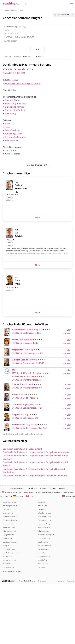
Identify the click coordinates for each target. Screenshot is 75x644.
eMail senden (11, 80)
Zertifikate (8, 57)
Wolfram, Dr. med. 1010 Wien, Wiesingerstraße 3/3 (27, 386)
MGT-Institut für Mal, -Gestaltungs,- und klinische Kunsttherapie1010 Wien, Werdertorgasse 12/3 (31, 375)
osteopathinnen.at (10, 542)
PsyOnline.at (8, 557)
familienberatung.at (10, 520)
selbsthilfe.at (43, 560)
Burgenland (17, 493)
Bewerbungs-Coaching (14, 104)
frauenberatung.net (45, 520)
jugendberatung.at (45, 524)
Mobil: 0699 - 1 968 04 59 (14, 73)
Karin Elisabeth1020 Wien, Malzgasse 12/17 (27, 341)
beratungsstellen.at (10, 506)
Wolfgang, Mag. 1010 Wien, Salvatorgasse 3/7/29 (27, 406)
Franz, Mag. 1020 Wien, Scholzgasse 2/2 (25, 416)
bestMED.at (7, 509)
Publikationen (28, 57)
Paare (6, 127)
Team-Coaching (11, 130)
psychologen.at (44, 549)
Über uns (53, 488)
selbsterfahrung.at (10, 560)
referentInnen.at (44, 557)
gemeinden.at (8, 524)
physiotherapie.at (44, 546)
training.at (42, 567)
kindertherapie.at (9, 528)
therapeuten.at (8, 567)
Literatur (17, 57)
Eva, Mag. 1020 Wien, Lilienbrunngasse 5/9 (27, 351)
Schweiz (30, 496)
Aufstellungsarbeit (12, 134)
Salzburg (57, 493)
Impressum (42, 581)
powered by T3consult (66, 581)
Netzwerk (40, 57)
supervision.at (43, 564)
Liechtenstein (69, 496)
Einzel (7, 124)
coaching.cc (42, 509)
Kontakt (62, 488)
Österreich (7, 493)
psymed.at (42, 553)
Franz (18, 281)
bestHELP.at (42, 506)
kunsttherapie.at (44, 528)
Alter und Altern (11, 100)
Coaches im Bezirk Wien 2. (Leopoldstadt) (22, 449)
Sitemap (43, 488)
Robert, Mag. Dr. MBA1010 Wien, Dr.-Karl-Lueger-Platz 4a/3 (30, 426)
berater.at (41, 502)
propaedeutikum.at (10, 549)
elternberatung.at (44, 513)
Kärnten (25, 493)
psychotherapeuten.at (11, 553)
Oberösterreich (48, 493)
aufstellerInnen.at (9, 502)
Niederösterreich (35, 493)
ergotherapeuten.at (10, 517)
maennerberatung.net (46, 535)
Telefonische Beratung (14, 137)
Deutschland (19, 496)
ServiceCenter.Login (17, 488)
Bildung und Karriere (14, 107)
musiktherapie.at (44, 538)
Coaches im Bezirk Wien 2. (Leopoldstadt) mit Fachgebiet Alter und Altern (37, 452)
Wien (11, 496)
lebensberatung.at (10, 531)
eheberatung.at (9, 513)
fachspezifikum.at (44, 517)
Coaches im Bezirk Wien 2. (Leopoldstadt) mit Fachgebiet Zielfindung (35, 476)
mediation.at (8, 538)
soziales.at (7, 564)
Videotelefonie (11, 140)
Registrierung (32, 488)
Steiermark (65, 493)
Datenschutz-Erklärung (27, 581)
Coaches (7, 10)
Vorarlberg (4, 496)
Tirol (72, 493)
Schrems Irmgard (17, 10)
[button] (71, 4)
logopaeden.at (8, 535)
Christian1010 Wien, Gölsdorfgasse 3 (25, 396)
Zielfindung (9, 114)
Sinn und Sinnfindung (14, 110)
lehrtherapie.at (43, 531)
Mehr (38, 217)
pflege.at (6, 546)
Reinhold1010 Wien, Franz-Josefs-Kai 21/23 (29, 361)
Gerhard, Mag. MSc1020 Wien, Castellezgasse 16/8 (31, 331)
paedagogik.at (43, 542)
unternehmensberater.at (12, 571)
